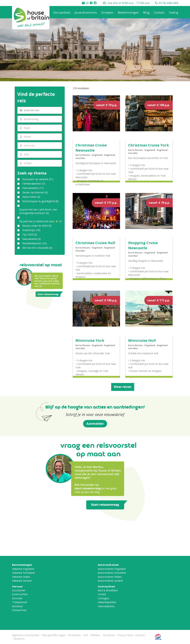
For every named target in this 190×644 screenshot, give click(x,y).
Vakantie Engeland (23, 569)
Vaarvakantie (31, 239)
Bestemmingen (128, 12)
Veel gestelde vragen (54, 635)
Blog (146, 12)
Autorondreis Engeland (112, 569)
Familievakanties (34, 184)
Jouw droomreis (86, 12)
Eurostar (17, 598)
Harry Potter (31, 197)
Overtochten (20, 594)
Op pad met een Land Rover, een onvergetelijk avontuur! (38, 211)
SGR (86, 635)
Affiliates (95, 635)
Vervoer (17, 586)
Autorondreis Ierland (110, 581)
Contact (159, 12)
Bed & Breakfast (108, 590)
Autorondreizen (108, 565)
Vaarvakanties (106, 606)
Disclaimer (109, 635)
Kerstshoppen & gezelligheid (40, 201)
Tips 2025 (30, 234)
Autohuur (17, 606)
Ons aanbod (62, 12)
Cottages (103, 598)
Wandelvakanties (34, 243)
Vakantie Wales (21, 577)
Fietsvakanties (33, 188)
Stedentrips (31, 230)
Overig (174, 12)
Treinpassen (20, 602)
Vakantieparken (107, 602)
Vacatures (19, 639)
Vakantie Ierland (22, 581)
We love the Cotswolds (37, 248)
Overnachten (106, 586)
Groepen (107, 12)
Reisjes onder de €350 (37, 226)
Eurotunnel (19, 590)
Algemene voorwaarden (26, 635)
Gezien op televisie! (35, 192)
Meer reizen (123, 387)
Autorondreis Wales (110, 577)
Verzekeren (74, 635)
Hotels (102, 594)
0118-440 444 (168, 3)
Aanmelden (95, 424)
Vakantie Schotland (23, 573)
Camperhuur (19, 610)
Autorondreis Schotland (112, 573)
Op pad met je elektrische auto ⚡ (40, 221)
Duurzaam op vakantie (38, 179)
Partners (140, 635)
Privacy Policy (125, 635)
